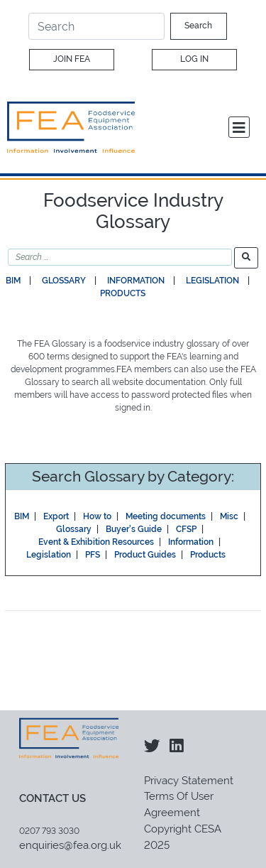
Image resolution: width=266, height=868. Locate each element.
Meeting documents (166, 516)
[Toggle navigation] (239, 127)
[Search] (96, 26)
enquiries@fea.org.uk (70, 845)
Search (198, 26)
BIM (13, 281)
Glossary (64, 281)
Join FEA (72, 59)
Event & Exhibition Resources (96, 542)
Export (56, 516)
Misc (229, 516)
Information (136, 281)
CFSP (186, 529)
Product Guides (145, 555)
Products (123, 293)
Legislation (212, 281)
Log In (194, 59)
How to (97, 516)
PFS (93, 555)
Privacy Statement (189, 781)
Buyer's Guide (134, 529)
